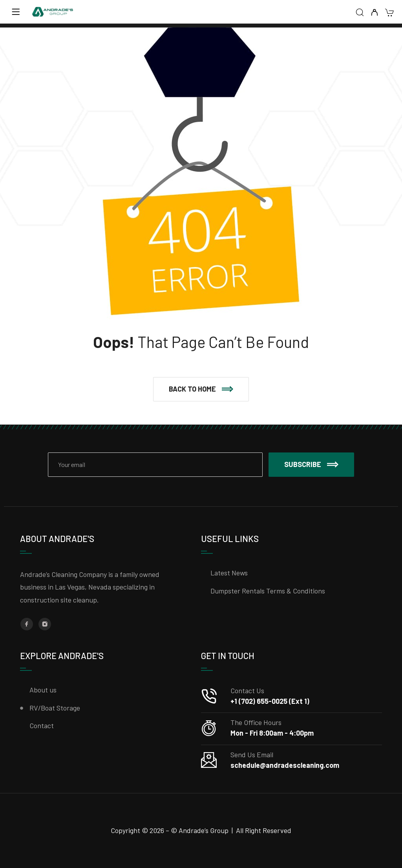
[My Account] (374, 13)
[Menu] (16, 12)
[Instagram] (45, 624)
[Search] (360, 13)
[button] (201, 389)
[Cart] (389, 13)
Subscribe (311, 464)
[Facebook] (27, 624)
